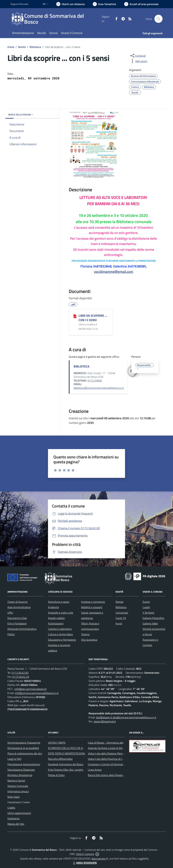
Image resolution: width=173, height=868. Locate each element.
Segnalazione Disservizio (21, 770)
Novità (22, 47)
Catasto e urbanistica (60, 629)
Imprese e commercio (93, 602)
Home (11, 47)
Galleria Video (150, 623)
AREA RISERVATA (84, 863)
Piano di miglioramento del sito (25, 753)
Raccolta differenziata (60, 759)
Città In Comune (85, 854)
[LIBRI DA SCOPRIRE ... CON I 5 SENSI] (75, 316)
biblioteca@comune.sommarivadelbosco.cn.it (99, 388)
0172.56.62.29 (21, 677)
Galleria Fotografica (153, 618)
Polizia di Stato (56, 775)
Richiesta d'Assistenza (20, 775)
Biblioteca (35, 47)
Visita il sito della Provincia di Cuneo (108, 759)
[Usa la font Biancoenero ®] (70, 4)
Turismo (85, 634)
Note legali (14, 797)
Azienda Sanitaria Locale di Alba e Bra (109, 748)
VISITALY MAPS (57, 743)
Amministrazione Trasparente (24, 743)
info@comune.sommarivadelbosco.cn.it (37, 693)
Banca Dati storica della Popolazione (108, 775)
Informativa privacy (18, 791)
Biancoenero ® (100, 859)
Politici (11, 634)
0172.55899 (95, 381)
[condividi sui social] (138, 56)
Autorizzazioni (56, 623)
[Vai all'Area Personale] (141, 4)
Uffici (10, 613)
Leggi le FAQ (14, 759)
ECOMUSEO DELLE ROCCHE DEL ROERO (71, 748)
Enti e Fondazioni (17, 623)
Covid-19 (121, 618)
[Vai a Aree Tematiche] (104, 4)
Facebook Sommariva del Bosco (66, 764)
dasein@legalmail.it (105, 721)
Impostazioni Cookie (19, 802)
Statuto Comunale (18, 786)
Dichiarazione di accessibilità (23, 748)
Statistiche (14, 818)
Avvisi (119, 623)
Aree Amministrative (19, 607)
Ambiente (53, 607)
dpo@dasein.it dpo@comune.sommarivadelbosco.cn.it (126, 717)
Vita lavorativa (89, 640)
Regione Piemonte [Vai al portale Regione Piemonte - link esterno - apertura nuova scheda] (19, 4)
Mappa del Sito (16, 824)
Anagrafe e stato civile (61, 613)
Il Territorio (148, 613)
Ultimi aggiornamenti (19, 813)
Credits (11, 808)
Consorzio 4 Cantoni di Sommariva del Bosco (113, 764)
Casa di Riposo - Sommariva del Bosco (109, 743)
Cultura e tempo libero (60, 634)
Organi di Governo (17, 602)
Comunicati (122, 613)
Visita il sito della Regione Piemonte (108, 753)
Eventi (146, 602)
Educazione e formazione (62, 640)
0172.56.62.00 (20, 673)
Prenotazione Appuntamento (24, 764)
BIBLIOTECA (82, 366)
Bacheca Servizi (16, 780)
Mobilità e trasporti (92, 607)
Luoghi (146, 607)
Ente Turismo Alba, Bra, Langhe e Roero (70, 770)
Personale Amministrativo (22, 629)
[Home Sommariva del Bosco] (56, 19)
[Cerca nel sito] (158, 19)
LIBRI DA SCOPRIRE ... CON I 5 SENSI (93, 318)
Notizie (119, 602)
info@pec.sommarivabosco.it (31, 689)
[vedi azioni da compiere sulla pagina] (139, 61)
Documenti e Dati (17, 618)
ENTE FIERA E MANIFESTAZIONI (66, 753)
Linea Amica (95, 770)
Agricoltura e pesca (59, 602)
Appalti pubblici (56, 618)
